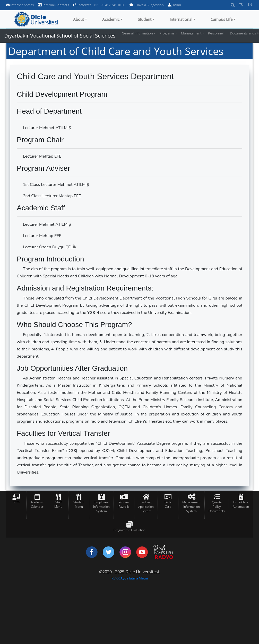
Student (145, 19)
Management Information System (191, 507)
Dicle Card (168, 504)
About (79, 19)
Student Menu (79, 504)
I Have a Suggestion (147, 5)
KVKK (175, 5)
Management (191, 33)
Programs (167, 33)
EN (250, 4)
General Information (137, 33)
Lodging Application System (146, 507)
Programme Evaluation (129, 530)
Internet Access (20, 5)
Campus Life (222, 19)
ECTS (16, 502)
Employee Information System (101, 507)
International (181, 19)
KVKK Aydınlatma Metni (130, 578)
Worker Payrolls (124, 504)
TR (241, 4)
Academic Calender (37, 504)
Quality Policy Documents (217, 507)
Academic (111, 19)
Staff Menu (58, 504)
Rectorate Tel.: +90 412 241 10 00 (99, 5)
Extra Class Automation (241, 504)
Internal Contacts (53, 5)
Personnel (216, 33)
